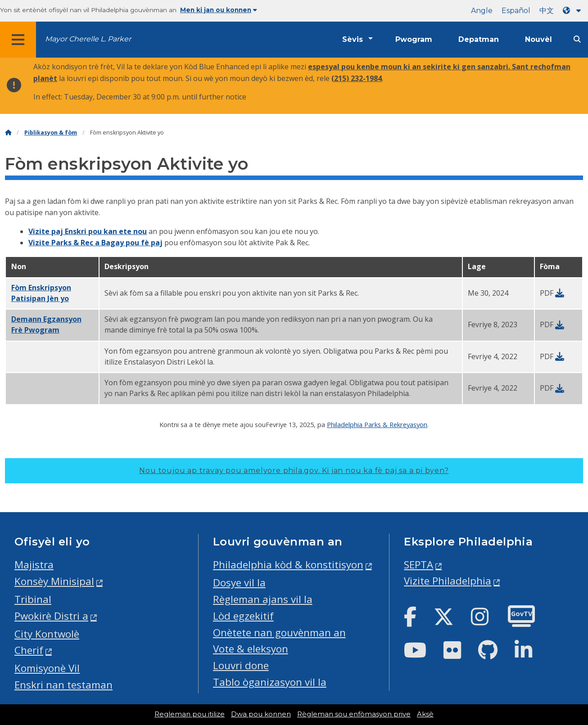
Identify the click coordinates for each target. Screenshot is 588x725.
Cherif (29, 650)
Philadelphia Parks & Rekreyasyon (377, 424)
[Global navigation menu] (18, 40)
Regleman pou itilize (190, 714)
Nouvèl (538, 39)
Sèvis (353, 39)
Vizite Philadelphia (448, 581)
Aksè (425, 714)
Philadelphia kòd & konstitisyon (288, 565)
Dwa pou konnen (261, 714)
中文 (547, 11)
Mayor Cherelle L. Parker (88, 39)
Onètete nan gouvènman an (279, 633)
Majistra (34, 565)
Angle (482, 11)
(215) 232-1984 (357, 78)
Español (516, 11)
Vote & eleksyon (251, 649)
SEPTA (418, 565)
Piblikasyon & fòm (51, 133)
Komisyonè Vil (47, 668)
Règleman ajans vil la (263, 599)
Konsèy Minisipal (54, 581)
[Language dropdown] (574, 11)
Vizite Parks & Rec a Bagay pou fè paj (95, 243)
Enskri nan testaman (63, 685)
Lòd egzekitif (243, 616)
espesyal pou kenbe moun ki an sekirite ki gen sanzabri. (410, 67)
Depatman (479, 39)
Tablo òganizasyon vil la (270, 682)
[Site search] (577, 39)
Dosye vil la (239, 583)
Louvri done (241, 665)
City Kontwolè (47, 634)
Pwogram (414, 39)
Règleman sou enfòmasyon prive (354, 714)
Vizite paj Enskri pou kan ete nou (88, 231)
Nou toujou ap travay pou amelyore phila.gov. (294, 471)
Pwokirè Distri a (51, 616)
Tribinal (33, 599)
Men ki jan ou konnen (219, 10)
